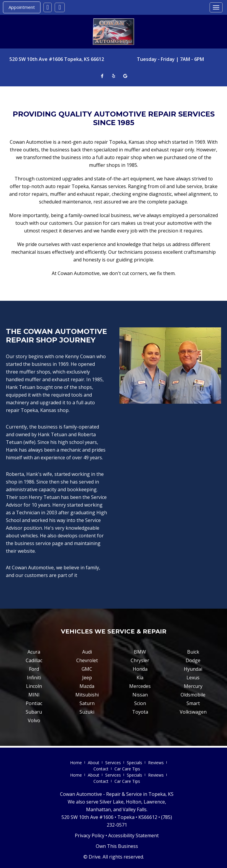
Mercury (193, 686)
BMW (140, 652)
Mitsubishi (87, 695)
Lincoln (34, 686)
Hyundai (193, 669)
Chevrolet (87, 660)
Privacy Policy (90, 835)
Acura (34, 652)
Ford (34, 669)
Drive (95, 857)
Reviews (156, 763)
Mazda (87, 686)
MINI (34, 695)
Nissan (140, 695)
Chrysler (140, 660)
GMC (87, 669)
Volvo (34, 720)
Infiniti (34, 678)
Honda (140, 669)
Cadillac (34, 660)
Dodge (193, 660)
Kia (140, 678)
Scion (140, 703)
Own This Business (117, 846)
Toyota (140, 712)
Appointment (22, 7)
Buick (193, 652)
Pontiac (34, 703)
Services (113, 763)
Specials (134, 763)
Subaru (34, 712)
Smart (193, 703)
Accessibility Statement (133, 835)
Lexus (193, 678)
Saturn (87, 703)
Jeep (87, 678)
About (94, 763)
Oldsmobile (193, 695)
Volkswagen (193, 712)
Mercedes (140, 686)
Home (76, 763)
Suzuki (87, 712)
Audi (87, 652)
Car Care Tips (127, 769)
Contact (101, 769)
